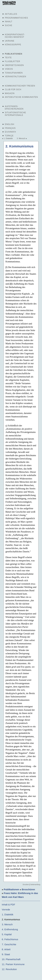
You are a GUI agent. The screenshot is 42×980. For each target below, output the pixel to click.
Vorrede (6, 910)
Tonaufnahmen (14, 73)
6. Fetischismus (10, 939)
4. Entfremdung (10, 929)
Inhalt (9, 22)
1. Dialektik (8, 138)
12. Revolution (9, 969)
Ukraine (10, 41)
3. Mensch (21, 138)
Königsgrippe (13, 45)
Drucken (26, 884)
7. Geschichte (9, 944)
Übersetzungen (14, 65)
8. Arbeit (6, 949)
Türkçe (9, 136)
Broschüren (28, 889)
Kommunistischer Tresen (20, 86)
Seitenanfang (35, 884)
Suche (9, 25)
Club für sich (13, 90)
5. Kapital (7, 934)
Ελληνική (10, 132)
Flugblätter (12, 61)
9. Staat (6, 954)
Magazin (10, 93)
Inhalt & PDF (8, 905)
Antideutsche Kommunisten (21, 97)
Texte (8, 58)
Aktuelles (11, 14)
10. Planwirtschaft (11, 959)
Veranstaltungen (15, 77)
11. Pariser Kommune (13, 964)
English (10, 124)
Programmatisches (16, 18)
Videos (9, 69)
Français (10, 128)
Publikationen (13, 54)
